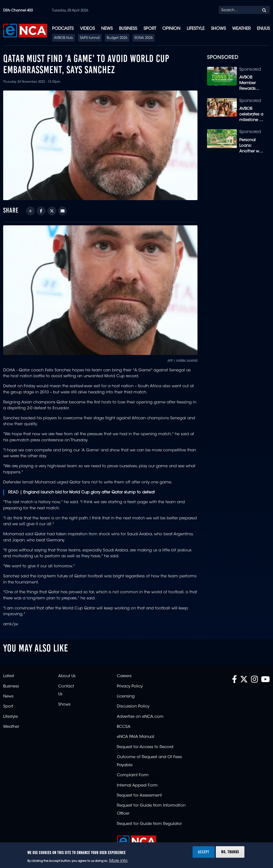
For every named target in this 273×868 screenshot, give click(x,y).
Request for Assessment (139, 796)
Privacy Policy (130, 686)
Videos (87, 29)
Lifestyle (196, 29)
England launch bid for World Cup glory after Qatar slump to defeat (89, 492)
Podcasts (63, 29)
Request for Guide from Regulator (149, 824)
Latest (9, 676)
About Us (67, 676)
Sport (150, 29)
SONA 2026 (144, 38)
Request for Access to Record (145, 747)
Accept (204, 852)
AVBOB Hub (63, 38)
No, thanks (230, 852)
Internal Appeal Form (137, 786)
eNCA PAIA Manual (136, 737)
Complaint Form (133, 775)
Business (128, 29)
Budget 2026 (117, 38)
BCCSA (124, 727)
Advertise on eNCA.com (140, 717)
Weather (241, 29)
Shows (218, 29)
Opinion (171, 29)
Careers (124, 676)
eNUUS (263, 29)
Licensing (126, 697)
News (107, 29)
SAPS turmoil (90, 38)
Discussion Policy (133, 707)
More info (118, 861)
